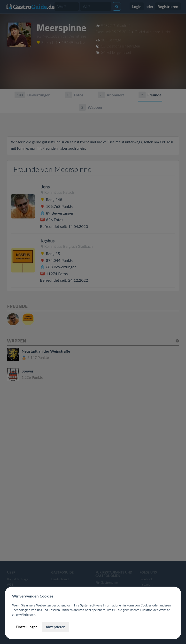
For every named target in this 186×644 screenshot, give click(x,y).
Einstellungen (27, 627)
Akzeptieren (55, 627)
